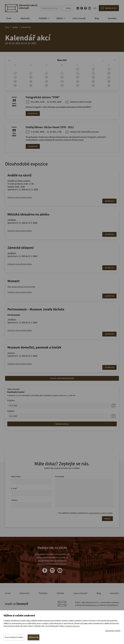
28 (62, 85)
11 (15, 77)
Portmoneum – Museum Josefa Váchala (36, 309)
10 (109, 73)
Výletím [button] (60, 18)
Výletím (15, 27)
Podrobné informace (72, 626)
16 (93, 77)
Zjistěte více (33, 113)
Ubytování (25, 18)
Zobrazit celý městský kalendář (62, 378)
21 (62, 81)
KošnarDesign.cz (92, 605)
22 (78, 81)
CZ (95, 8)
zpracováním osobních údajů (101, 513)
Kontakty (112, 18)
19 (31, 81)
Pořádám (43, 593)
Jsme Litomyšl (79, 18)
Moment (14, 281)
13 (46, 77)
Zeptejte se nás (111, 8)
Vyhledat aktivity (62, 424)
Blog (97, 18)
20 (46, 81)
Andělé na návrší (19, 175)
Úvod (9, 18)
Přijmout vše (34, 637)
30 (93, 85)
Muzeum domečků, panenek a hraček (34, 347)
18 (15, 81)
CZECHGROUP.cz (112, 605)
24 (109, 81)
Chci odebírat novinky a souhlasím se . (86, 513)
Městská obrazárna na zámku (28, 214)
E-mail (15, 488)
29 (78, 85)
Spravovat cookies (113, 630)
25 (15, 85)
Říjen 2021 (62, 60)
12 (31, 77)
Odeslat (107, 519)
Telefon (14, 500)
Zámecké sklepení (21, 248)
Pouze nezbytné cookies (14, 637)
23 (93, 81)
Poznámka (60, 476)
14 (62, 77)
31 (109, 85)
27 (46, 85)
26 (31, 85)
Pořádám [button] (43, 18)
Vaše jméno (16, 476)
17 (109, 77)
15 (78, 77)
